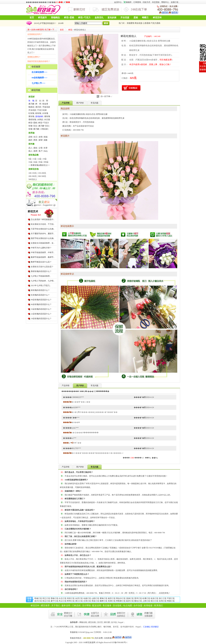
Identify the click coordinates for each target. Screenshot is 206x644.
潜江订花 (79, 601)
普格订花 (54, 598)
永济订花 (79, 598)
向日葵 (47, 120)
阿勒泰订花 (121, 601)
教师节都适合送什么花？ (41, 262)
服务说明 (66, 606)
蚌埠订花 (71, 601)
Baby (46, 151)
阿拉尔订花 (121, 598)
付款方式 (146, 2)
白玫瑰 (45, 113)
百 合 (38, 101)
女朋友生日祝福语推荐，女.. (43, 243)
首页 (32, 18)
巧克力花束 (42, 110)
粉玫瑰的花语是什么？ (40, 290)
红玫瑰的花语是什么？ (40, 295)
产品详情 (66, 386)
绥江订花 (154, 601)
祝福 (46, 137)
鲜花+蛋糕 (69, 18)
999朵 (46, 162)
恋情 (30, 137)
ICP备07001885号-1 (119, 642)
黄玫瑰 (31, 116)
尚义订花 (63, 601)
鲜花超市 (42, 18)
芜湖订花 (112, 601)
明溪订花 (171, 601)
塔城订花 (38, 598)
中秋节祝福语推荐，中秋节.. (43, 252)
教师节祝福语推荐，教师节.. (43, 257)
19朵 (45, 159)
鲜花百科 (157, 18)
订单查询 (137, 2)
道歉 (46, 140)
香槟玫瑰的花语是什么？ (41, 271)
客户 (41, 151)
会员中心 (118, 2)
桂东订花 (154, 598)
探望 (41, 140)
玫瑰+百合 (33, 126)
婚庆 (30, 140)
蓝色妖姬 (112, 18)
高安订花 (71, 598)
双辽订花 (46, 601)
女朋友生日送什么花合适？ (42, 267)
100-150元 (33, 173)
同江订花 (46, 598)
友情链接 (148, 606)
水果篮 (40, 120)
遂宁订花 (54, 601)
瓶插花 (31, 107)
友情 (41, 137)
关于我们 (56, 606)
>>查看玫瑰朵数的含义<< (39, 165)
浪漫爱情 (131, 23)
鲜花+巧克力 (84, 18)
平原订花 (171, 598)
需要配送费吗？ (34, 57)
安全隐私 (117, 606)
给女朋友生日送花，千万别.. (43, 224)
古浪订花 (87, 601)
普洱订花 (138, 598)
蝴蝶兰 (145, 18)
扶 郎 (45, 101)
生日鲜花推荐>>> (39, 72)
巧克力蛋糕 (156, 23)
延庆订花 (130, 601)
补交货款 (156, 2)
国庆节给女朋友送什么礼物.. (43, 238)
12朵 (39, 159)
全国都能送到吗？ (35, 34)
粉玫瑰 (38, 113)
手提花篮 (46, 107)
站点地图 (128, 606)
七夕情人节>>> (38, 83)
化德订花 (87, 598)
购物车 (128, 2)
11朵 (34, 159)
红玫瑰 (31, 113)
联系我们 (159, 606)
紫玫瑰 (47, 116)
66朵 (35, 162)
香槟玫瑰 (32, 120)
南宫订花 (112, 598)
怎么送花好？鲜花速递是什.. (43, 219)
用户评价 (80, 103)
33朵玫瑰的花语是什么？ (41, 309)
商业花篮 (139, 23)
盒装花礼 (99, 18)
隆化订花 (138, 601)
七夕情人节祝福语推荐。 (41, 276)
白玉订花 (63, 598)
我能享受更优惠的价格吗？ (39, 61)
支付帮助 (86, 606)
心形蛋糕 (147, 23)
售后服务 (107, 606)
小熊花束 (44, 129)
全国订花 (175, 2)
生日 (35, 137)
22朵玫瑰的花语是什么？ (41, 314)
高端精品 (55, 18)
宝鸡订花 (163, 601)
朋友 (35, 148)
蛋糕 (136, 18)
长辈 (46, 148)
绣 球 (38, 104)
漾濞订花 (130, 598)
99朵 (41, 162)
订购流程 (76, 606)
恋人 (30, 148)
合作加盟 (138, 606)
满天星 (38, 107)
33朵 (30, 162)
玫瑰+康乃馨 (34, 129)
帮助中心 (165, 2)
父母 (41, 148)
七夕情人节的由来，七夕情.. (43, 281)
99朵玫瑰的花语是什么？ (41, 300)
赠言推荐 (45, 606)
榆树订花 (103, 601)
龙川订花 (38, 601)
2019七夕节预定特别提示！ (45, 23)
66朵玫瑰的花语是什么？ (41, 304)
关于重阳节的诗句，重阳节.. (43, 234)
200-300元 (33, 176)
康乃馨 (31, 104)
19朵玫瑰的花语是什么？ (41, 319)
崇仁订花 (163, 598)
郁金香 (45, 104)
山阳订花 (95, 598)
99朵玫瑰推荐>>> (39, 78)
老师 (35, 151)
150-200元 (42, 173)
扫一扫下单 (106, 96)
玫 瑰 (31, 101)
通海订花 (103, 598)
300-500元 (42, 176)
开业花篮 (125, 18)
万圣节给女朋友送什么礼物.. (43, 229)
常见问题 (95, 103)
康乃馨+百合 (44, 126)
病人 (30, 151)
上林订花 (146, 601)
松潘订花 (146, 598)
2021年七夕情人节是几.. (41, 286)
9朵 (30, 159)
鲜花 (70, 30)
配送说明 (97, 606)
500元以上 (33, 179)
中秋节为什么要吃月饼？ (41, 248)
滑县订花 (95, 601)
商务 (35, 140)
